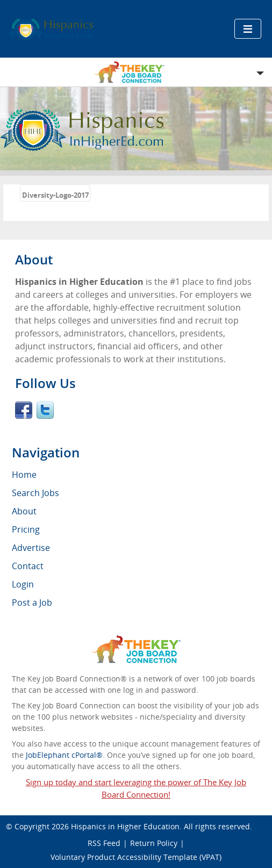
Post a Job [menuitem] (32, 602)
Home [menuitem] (24, 475)
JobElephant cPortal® (64, 755)
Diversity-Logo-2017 (55, 195)
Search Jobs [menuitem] (35, 493)
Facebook (24, 410)
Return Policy (154, 843)
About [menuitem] (24, 511)
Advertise (31, 548)
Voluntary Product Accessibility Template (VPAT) (136, 857)
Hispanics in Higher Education (125, 826)
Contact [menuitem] (28, 566)
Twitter (45, 410)
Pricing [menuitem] (26, 529)
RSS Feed (104, 843)
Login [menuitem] (23, 584)
